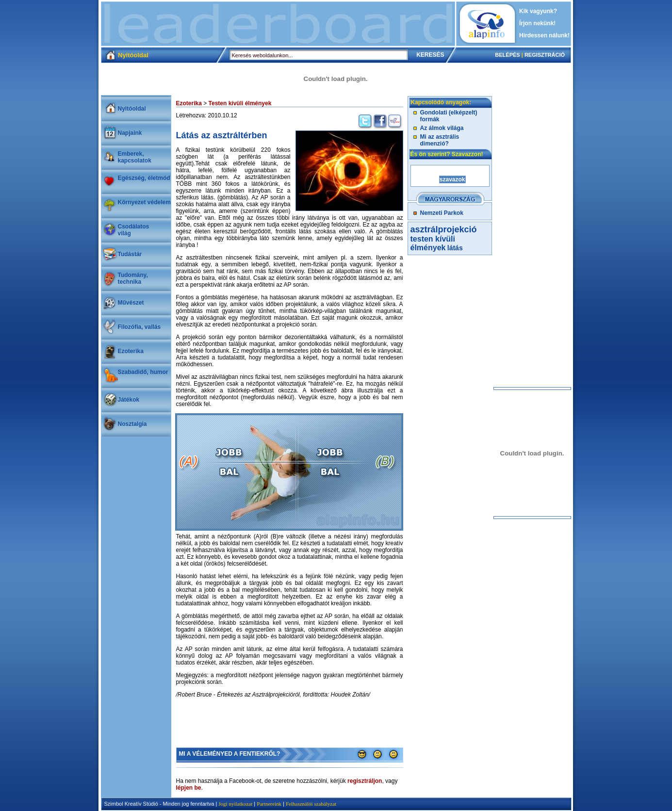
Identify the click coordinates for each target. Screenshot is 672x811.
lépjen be (189, 788)
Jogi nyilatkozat (235, 804)
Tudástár (130, 254)
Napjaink (130, 133)
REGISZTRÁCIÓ (545, 55)
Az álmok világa (442, 128)
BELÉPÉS (507, 55)
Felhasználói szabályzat (311, 804)
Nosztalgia (132, 424)
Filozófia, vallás (139, 327)
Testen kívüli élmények (240, 103)
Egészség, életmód (144, 178)
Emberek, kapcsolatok (135, 157)
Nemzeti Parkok (442, 213)
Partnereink (269, 804)
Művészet (131, 303)
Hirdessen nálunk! (544, 35)
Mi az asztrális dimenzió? (440, 140)
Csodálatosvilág (134, 230)
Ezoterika (131, 351)
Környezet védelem (144, 202)
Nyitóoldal (132, 109)
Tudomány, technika (133, 278)
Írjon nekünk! (537, 23)
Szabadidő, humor (143, 372)
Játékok (129, 400)
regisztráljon (365, 781)
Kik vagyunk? (538, 11)
